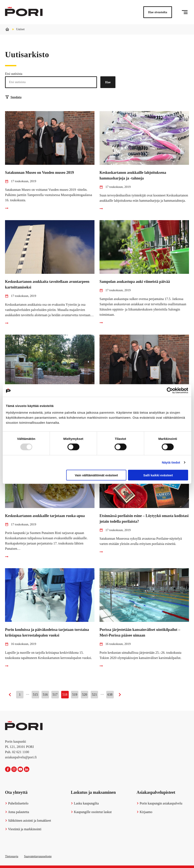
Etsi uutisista (14, 74)
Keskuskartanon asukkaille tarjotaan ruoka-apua (45, 516)
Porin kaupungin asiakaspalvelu (159, 803)
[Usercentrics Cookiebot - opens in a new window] (170, 391)
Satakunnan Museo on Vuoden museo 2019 (39, 173)
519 (75, 695)
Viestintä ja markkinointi (23, 829)
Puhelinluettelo (17, 803)
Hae (108, 82)
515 (35, 695)
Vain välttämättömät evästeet (96, 475)
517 (55, 695)
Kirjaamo (144, 812)
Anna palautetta (17, 812)
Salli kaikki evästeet (158, 475)
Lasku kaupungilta (85, 803)
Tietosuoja (12, 856)
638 (110, 695)
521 (94, 695)
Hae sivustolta (158, 12)
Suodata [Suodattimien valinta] (14, 97)
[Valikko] (185, 12)
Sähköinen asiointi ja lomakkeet (28, 821)
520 (85, 695)
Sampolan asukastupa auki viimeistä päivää (135, 282)
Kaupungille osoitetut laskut (91, 812)
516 (45, 695)
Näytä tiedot (171, 462)
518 (65, 695)
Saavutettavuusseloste (38, 856)
